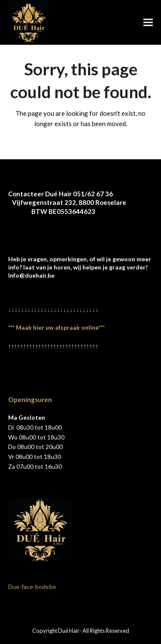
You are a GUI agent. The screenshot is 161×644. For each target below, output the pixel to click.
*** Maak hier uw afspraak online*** (56, 327)
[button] (148, 22)
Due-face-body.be (32, 587)
